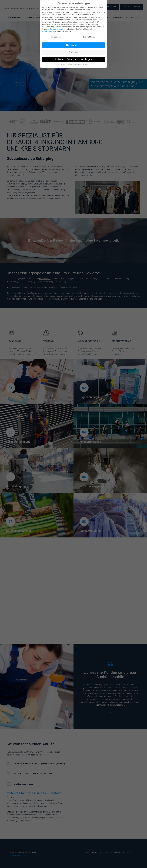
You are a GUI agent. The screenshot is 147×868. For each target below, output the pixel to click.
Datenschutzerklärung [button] (75, 65)
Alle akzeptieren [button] (73, 45)
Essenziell (56, 37)
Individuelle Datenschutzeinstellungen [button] (73, 59)
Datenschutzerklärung (58, 29)
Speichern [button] (73, 52)
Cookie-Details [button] (62, 65)
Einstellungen (47, 31)
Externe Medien (87, 37)
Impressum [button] (86, 65)
